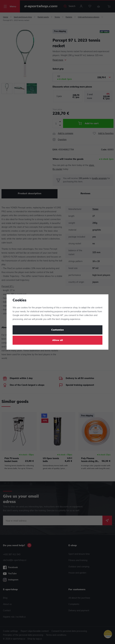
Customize (57, 330)
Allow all (58, 340)
